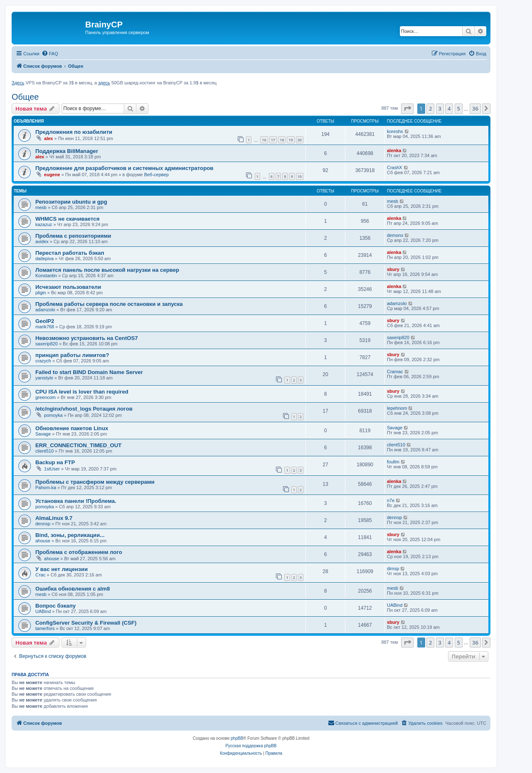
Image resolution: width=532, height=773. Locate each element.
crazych (43, 361)
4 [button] (449, 108)
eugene (52, 175)
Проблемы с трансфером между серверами (95, 482)
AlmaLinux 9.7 (54, 518)
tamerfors (45, 628)
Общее (25, 97)
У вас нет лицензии (62, 569)
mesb (41, 207)
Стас (40, 575)
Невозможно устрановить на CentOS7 (87, 338)
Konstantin (46, 276)
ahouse (43, 541)
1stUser (52, 469)
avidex (42, 241)
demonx (395, 235)
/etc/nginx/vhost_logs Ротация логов (84, 409)
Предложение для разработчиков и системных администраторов (124, 168)
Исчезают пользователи (68, 287)
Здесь (18, 83)
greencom (46, 397)
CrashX (395, 167)
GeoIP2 (45, 321)
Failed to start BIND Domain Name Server (89, 372)
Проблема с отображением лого (79, 552)
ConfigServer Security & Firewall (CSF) (86, 623)
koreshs (395, 131)
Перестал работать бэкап (70, 253)
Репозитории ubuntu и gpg (71, 202)
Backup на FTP (55, 462)
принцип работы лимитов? (72, 355)
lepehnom (397, 408)
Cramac (395, 372)
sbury (393, 269)
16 (264, 140)
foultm (393, 462)
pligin (41, 293)
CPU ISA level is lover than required (82, 392)
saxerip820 (47, 344)
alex (48, 138)
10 (300, 176)
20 (300, 140)
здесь (104, 83)
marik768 (45, 327)
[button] (407, 108)
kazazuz (44, 224)
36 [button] (475, 108)
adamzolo (45, 310)
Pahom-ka (46, 487)
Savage (43, 434)
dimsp (393, 569)
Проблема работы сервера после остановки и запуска (109, 304)
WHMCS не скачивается (67, 219)
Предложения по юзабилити (74, 132)
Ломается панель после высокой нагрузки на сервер (107, 270)
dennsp (43, 524)
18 (282, 140)
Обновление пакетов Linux (72, 428)
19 (291, 140)
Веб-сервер (156, 175)
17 (273, 140)
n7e (391, 500)
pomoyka (53, 415)
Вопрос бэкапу (55, 606)
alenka (394, 150)
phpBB (237, 738)
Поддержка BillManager (67, 151)
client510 (44, 451)
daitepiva (44, 258)
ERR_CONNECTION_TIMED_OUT (78, 445)
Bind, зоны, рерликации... (70, 535)
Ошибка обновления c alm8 (73, 589)
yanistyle (44, 378)
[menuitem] (50, 54)
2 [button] (430, 108)
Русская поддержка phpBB (251, 746)
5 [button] (459, 108)
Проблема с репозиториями (73, 236)
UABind (43, 611)
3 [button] (440, 108)
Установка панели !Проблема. (76, 501)
